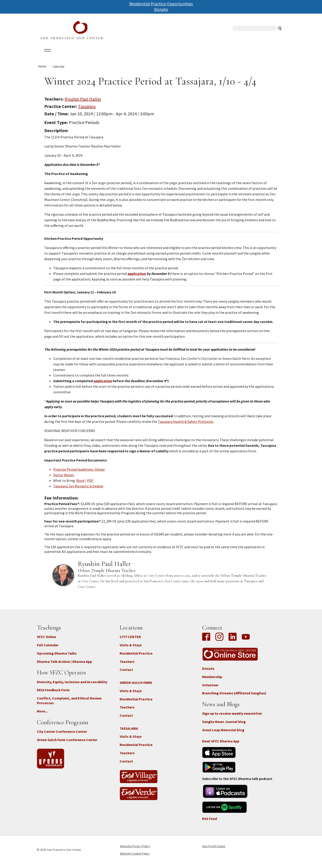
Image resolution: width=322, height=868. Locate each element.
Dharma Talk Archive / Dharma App (64, 665)
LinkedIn (233, 641)
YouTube (246, 641)
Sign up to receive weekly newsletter (232, 717)
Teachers (127, 665)
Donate (161, 9)
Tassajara (87, 110)
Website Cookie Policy (135, 857)
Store (210, 56)
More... (42, 715)
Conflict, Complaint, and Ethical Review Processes (69, 705)
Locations (93, 56)
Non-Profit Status (214, 850)
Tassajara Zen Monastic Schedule (78, 490)
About (46, 56)
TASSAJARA (129, 732)
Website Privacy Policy (135, 850)
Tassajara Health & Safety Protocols (186, 426)
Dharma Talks (122, 56)
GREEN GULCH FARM (136, 687)
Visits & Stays (131, 649)
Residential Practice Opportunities (161, 4)
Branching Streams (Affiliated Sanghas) (234, 697)
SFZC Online (152, 56)
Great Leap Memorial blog (223, 734)
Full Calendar (48, 649)
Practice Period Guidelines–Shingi (79, 473)
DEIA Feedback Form (53, 694)
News (193, 56)
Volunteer (210, 689)
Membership (212, 680)
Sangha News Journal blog (224, 726)
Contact (126, 674)
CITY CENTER (130, 641)
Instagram (219, 641)
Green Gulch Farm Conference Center (67, 744)
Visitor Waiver (64, 479)
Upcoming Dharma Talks (57, 657)
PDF (90, 485)
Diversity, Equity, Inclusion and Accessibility (72, 686)
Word (80, 485)
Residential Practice (136, 657)
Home (42, 70)
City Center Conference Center (62, 735)
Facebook (207, 641)
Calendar (68, 56)
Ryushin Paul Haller (83, 103)
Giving (175, 56)
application (137, 278)
